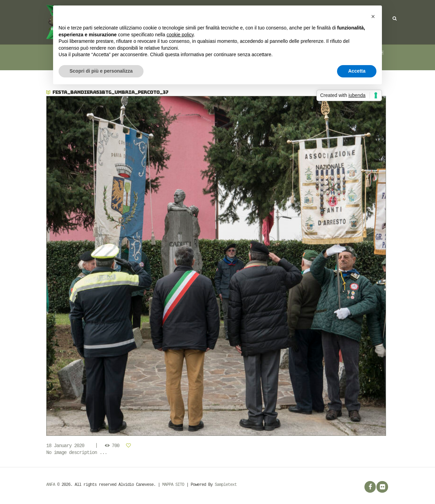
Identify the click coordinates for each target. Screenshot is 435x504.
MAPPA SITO (173, 485)
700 (115, 446)
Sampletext (226, 485)
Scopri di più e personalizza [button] (101, 71)
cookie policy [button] (180, 35)
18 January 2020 (65, 446)
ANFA (51, 485)
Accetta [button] (357, 71)
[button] (373, 16)
